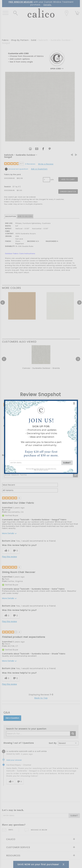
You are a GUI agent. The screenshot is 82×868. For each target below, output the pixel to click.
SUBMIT (67, 463)
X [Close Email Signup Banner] (74, 403)
